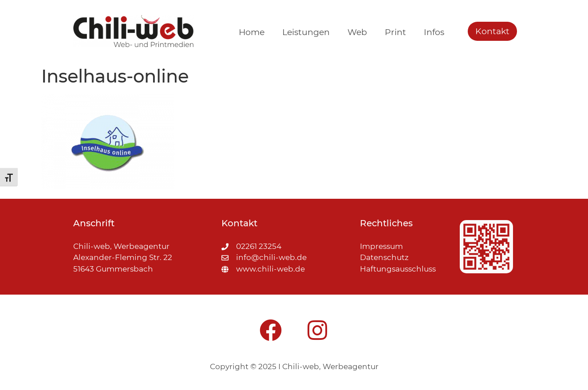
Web (357, 32)
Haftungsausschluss (398, 269)
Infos (434, 32)
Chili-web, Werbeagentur (330, 366)
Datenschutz (384, 257)
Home (252, 32)
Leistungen (306, 32)
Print (395, 32)
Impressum (381, 246)
